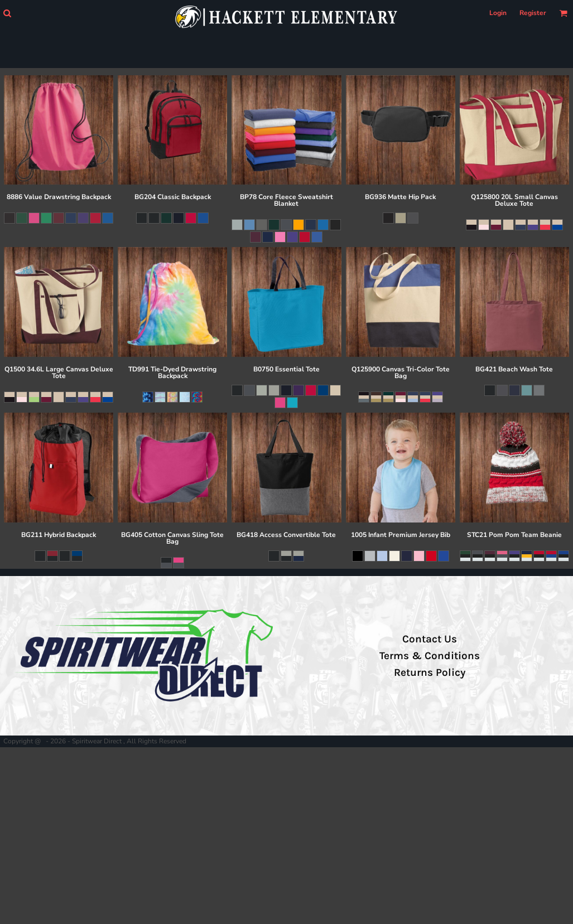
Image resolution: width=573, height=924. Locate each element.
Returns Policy (430, 673)
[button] (7, 13)
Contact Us (430, 639)
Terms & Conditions (430, 656)
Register (533, 13)
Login (498, 13)
